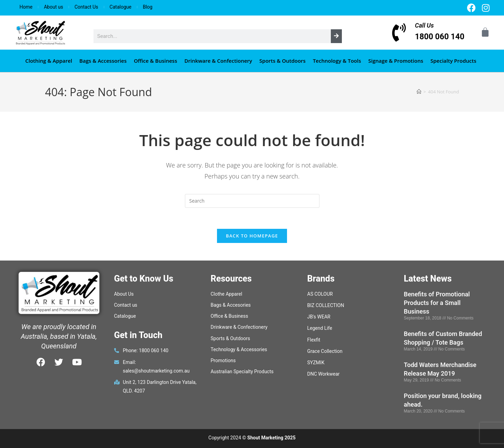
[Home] (419, 92)
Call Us (424, 25)
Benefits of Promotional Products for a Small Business (437, 303)
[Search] (336, 36)
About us (53, 7)
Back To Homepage (252, 236)
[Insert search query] (252, 201)
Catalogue (121, 7)
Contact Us (86, 7)
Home (26, 7)
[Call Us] (399, 33)
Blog (148, 7)
